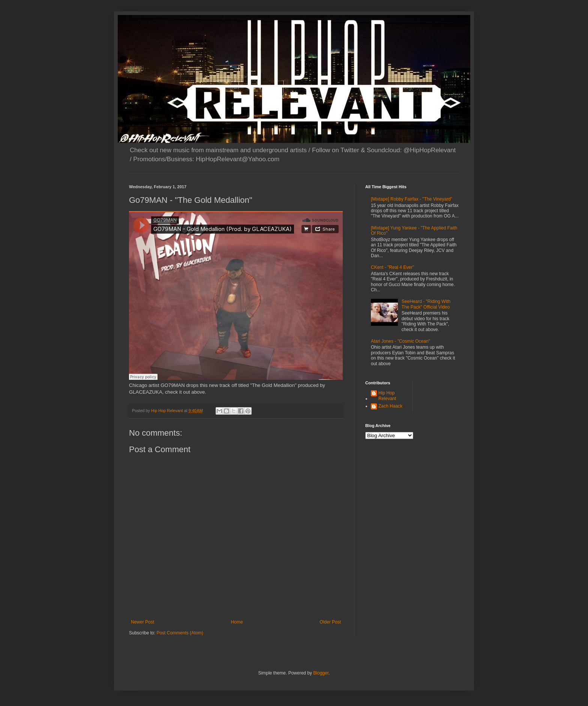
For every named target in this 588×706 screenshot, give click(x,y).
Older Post (330, 622)
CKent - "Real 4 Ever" (392, 267)
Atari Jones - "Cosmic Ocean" (400, 341)
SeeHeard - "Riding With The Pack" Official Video (426, 304)
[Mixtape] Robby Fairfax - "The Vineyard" (412, 199)
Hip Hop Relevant (387, 396)
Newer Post (142, 622)
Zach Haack (390, 406)
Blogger (321, 673)
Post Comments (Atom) (180, 633)
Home (237, 622)
